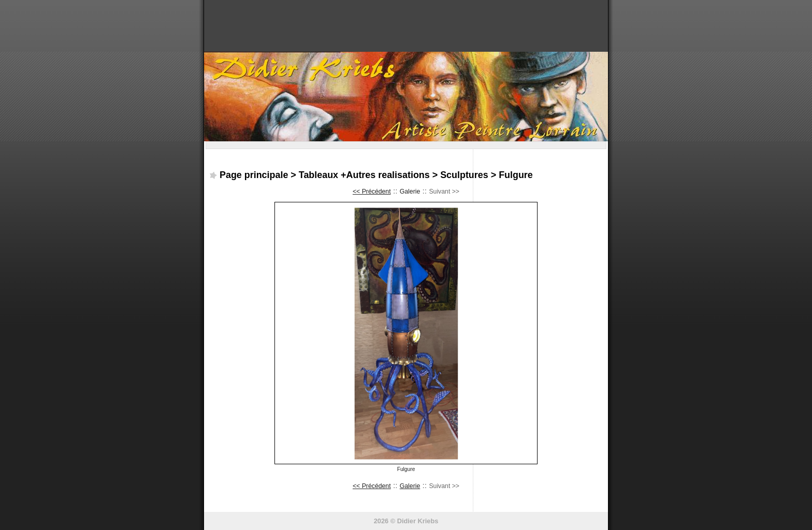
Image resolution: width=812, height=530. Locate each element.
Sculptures (464, 175)
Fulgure (516, 175)
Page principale (254, 175)
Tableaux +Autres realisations (364, 175)
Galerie (410, 192)
